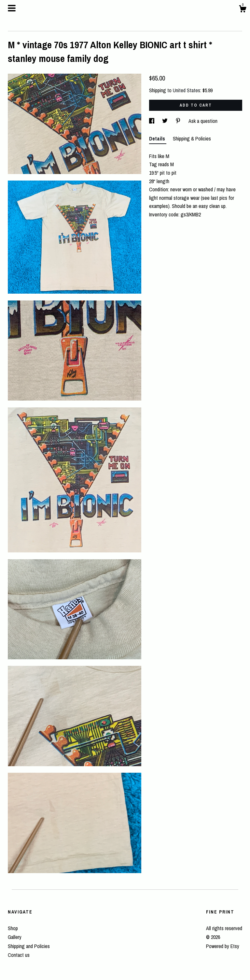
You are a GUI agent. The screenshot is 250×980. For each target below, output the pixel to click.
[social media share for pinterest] (179, 121)
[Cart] (243, 10)
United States (187, 90)
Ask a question (203, 121)
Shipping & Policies (192, 139)
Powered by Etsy (223, 946)
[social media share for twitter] (166, 121)
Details (158, 139)
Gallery (15, 937)
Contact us (19, 955)
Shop (13, 928)
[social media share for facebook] (152, 121)
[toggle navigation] (12, 8)
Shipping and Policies (29, 946)
